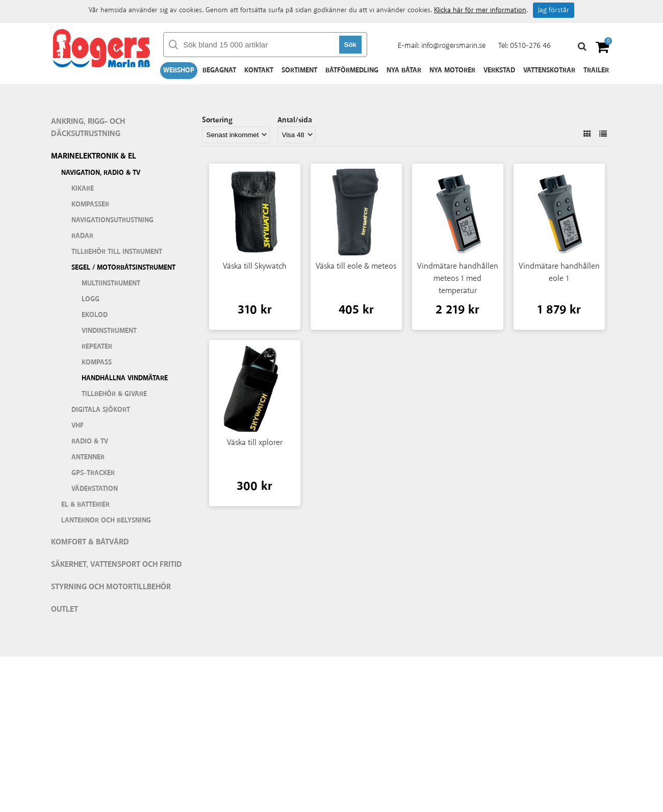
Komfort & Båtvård (90, 542)
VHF (78, 426)
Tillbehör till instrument (117, 252)
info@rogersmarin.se (453, 46)
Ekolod (95, 315)
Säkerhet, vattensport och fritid (117, 565)
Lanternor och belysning (106, 520)
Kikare (83, 189)
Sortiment (299, 70)
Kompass (97, 362)
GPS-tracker (93, 473)
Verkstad (499, 70)
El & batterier (85, 505)
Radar (82, 236)
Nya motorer (452, 70)
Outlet (65, 609)
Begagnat (219, 70)
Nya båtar (404, 70)
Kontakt (259, 70)
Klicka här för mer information (480, 10)
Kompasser (90, 204)
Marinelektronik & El (94, 156)
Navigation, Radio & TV (101, 173)
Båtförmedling (352, 70)
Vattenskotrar (549, 70)
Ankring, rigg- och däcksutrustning (88, 128)
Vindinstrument (109, 331)
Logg (91, 299)
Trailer (596, 70)
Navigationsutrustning (112, 220)
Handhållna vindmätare (125, 378)
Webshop (179, 70)
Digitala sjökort (101, 410)
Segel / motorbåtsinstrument (123, 268)
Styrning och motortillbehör (111, 587)
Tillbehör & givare (114, 394)
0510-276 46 (530, 46)
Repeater (97, 347)
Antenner (88, 457)
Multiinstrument (111, 283)
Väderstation (95, 489)
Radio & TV (90, 441)
